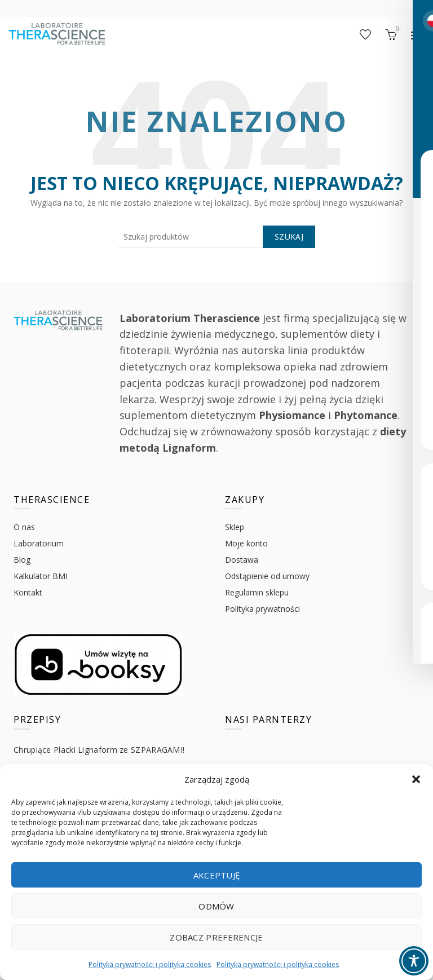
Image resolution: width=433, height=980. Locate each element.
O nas (24, 527)
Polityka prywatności (262, 609)
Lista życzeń (365, 34)
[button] (416, 779)
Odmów (216, 906)
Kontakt (28, 592)
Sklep (235, 527)
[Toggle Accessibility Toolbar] (414, 961)
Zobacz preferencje (216, 937)
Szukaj (289, 237)
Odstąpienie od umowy (267, 576)
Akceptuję (217, 875)
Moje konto (246, 543)
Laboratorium (39, 543)
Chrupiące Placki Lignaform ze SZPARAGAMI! (99, 750)
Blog (22, 560)
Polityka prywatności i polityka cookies (150, 964)
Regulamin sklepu (257, 592)
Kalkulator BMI (41, 576)
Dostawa (242, 560)
